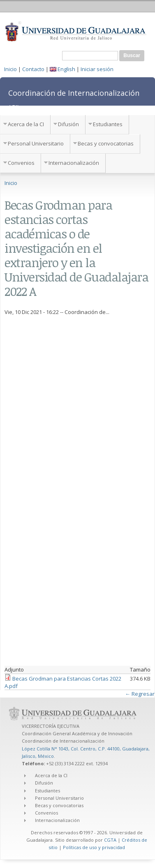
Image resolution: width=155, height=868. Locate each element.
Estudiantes (108, 124)
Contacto (33, 69)
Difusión (68, 124)
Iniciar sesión (97, 69)
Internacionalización (74, 163)
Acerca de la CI (26, 124)
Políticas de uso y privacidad (94, 847)
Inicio (10, 69)
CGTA (110, 840)
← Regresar (140, 694)
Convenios (21, 163)
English (62, 69)
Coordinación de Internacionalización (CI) (74, 100)
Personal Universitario (36, 143)
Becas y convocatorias (106, 143)
